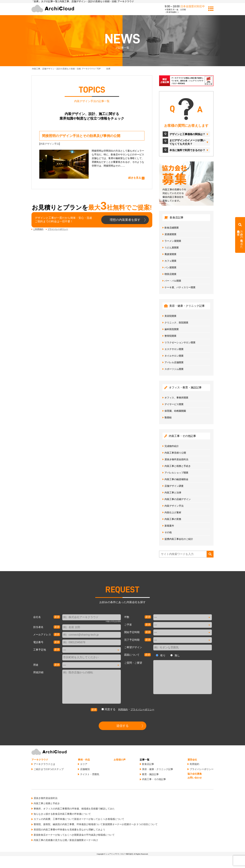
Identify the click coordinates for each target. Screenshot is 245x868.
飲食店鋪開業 (172, 228)
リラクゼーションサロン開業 (180, 342)
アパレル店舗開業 (174, 362)
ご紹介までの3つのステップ (49, 769)
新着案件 (169, 526)
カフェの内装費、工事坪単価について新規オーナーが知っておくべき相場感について (79, 819)
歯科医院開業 (172, 329)
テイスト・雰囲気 (90, 774)
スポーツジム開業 (174, 369)
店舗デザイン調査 (174, 486)
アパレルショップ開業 (176, 473)
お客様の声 (120, 760)
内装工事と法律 (173, 493)
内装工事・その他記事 (154, 779)
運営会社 (192, 760)
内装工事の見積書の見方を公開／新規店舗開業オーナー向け (66, 840)
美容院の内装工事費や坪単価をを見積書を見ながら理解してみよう (69, 830)
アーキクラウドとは (44, 764)
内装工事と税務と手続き (178, 466)
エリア (84, 764)
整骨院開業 (170, 336)
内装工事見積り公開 (175, 453)
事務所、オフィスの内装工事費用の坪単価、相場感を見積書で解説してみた (74, 809)
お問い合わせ (195, 778)
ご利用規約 (38, 229)
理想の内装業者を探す (125, 220)
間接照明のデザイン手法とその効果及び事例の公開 (81, 136)
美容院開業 (170, 316)
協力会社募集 (195, 774)
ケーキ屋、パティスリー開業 (180, 287)
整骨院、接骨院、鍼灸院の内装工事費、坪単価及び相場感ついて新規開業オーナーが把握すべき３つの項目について (96, 824)
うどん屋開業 (172, 248)
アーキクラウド (40, 760)
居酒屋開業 (170, 234)
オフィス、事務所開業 (176, 398)
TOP (66, 69)
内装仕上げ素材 (173, 512)
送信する (122, 726)
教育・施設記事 (150, 774)
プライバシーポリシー (58, 229)
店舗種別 (85, 769)
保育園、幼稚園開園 (175, 411)
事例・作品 (84, 760)
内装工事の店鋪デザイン (178, 499)
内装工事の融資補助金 (176, 479)
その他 (168, 532)
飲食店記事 (148, 764)
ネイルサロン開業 (174, 356)
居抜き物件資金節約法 (176, 459)
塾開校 (168, 417)
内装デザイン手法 (50, 144)
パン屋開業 (170, 267)
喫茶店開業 (170, 274)
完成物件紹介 (172, 446)
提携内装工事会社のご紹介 (179, 539)
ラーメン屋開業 (173, 241)
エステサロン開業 (174, 349)
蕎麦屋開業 (170, 254)
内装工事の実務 (173, 519)
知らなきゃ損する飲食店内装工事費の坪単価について (62, 814)
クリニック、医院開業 (176, 323)
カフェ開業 (170, 261)
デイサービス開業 (174, 404)
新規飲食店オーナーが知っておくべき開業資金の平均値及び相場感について (74, 835)
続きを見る (135, 178)
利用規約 (123, 709)
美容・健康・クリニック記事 (158, 769)
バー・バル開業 (173, 281)
